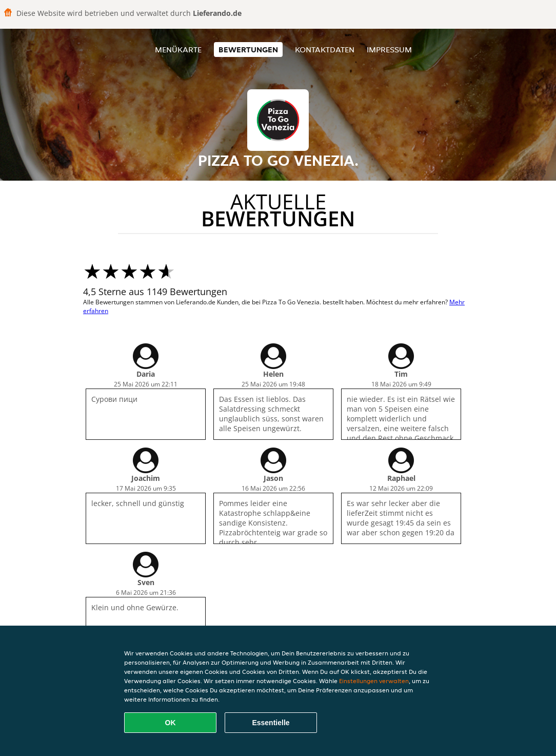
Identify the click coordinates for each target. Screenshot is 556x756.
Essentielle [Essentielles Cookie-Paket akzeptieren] (271, 723)
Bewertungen (248, 50)
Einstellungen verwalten (374, 681)
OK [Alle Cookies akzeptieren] (171, 723)
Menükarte (178, 50)
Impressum (389, 50)
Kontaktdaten (325, 50)
